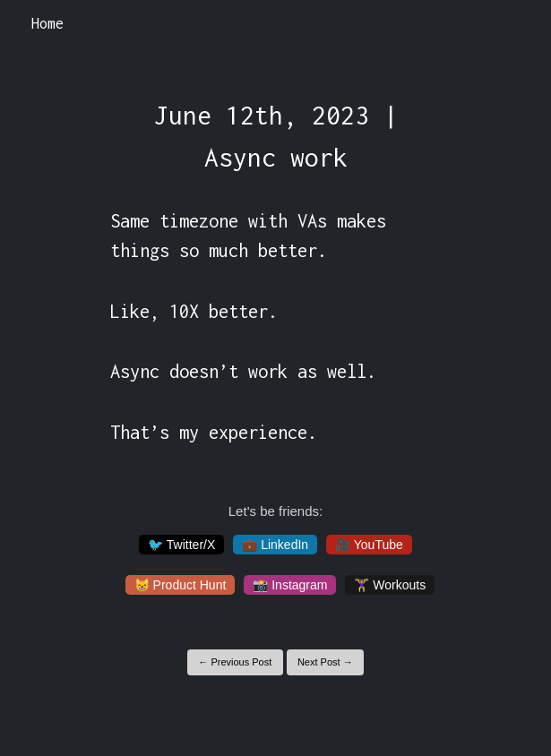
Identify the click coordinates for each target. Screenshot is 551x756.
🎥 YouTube (369, 545)
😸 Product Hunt (181, 585)
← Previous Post (235, 662)
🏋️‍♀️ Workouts (390, 585)
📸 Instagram (290, 585)
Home (47, 23)
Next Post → (325, 662)
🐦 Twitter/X (181, 545)
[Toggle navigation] (514, 24)
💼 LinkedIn (275, 545)
